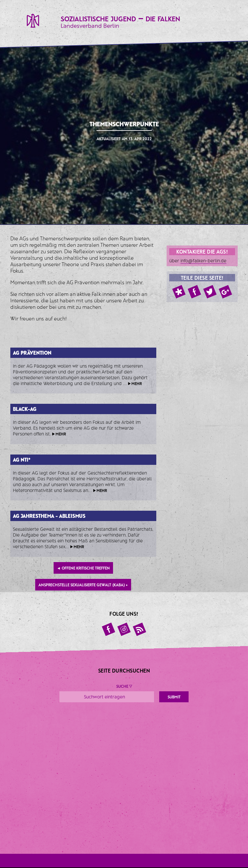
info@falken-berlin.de (203, 261)
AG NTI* (22, 460)
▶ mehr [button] (135, 383)
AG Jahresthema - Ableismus (49, 516)
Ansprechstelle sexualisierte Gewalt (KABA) (83, 585)
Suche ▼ (124, 686)
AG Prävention (32, 353)
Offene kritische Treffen (83, 568)
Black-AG (25, 409)
